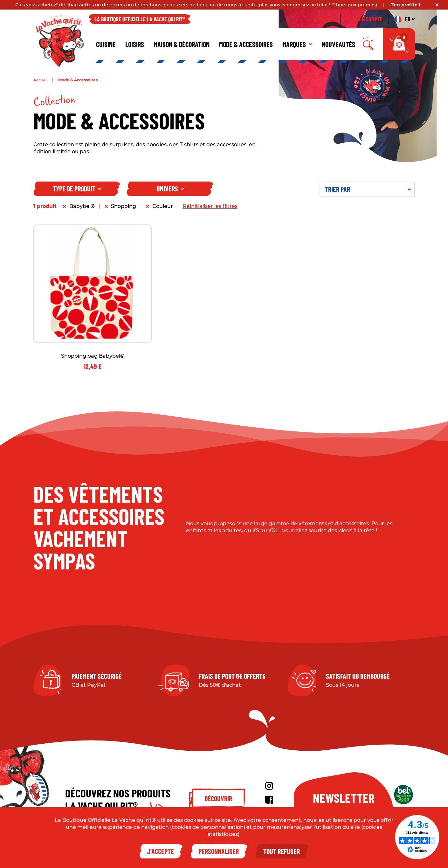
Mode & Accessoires (246, 44)
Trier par (368, 189)
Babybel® (82, 206)
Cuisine (106, 44)
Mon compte (365, 19)
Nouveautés (338, 44)
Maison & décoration (182, 44)
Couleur (163, 206)
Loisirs (135, 44)
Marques (297, 44)
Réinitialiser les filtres (210, 206)
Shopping (124, 206)
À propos (324, 19)
